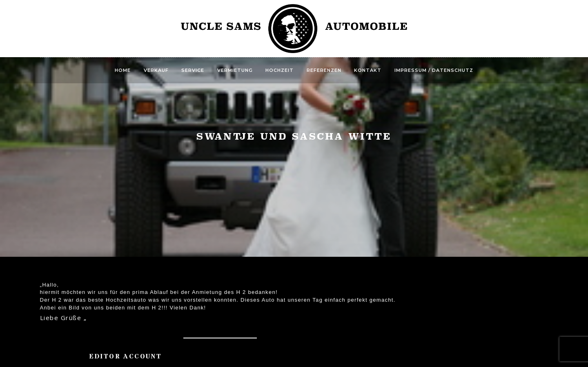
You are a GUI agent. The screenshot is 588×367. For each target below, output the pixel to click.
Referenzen (324, 70)
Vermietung (235, 70)
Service (193, 70)
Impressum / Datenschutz (434, 70)
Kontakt (368, 70)
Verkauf (156, 70)
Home (123, 70)
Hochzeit (280, 70)
